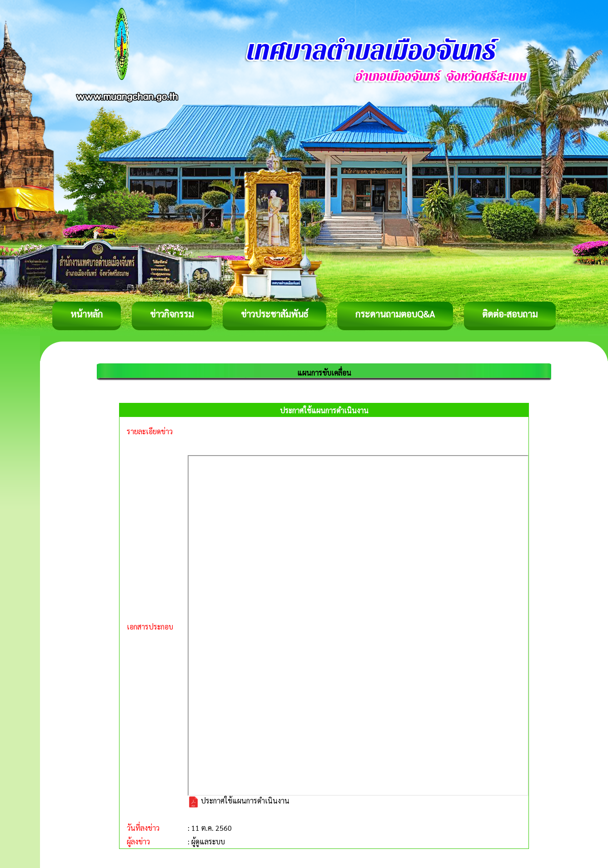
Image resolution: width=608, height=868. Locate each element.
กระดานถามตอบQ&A (395, 314)
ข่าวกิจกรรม (172, 314)
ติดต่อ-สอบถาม (510, 314)
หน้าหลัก (87, 314)
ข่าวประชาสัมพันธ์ (274, 314)
